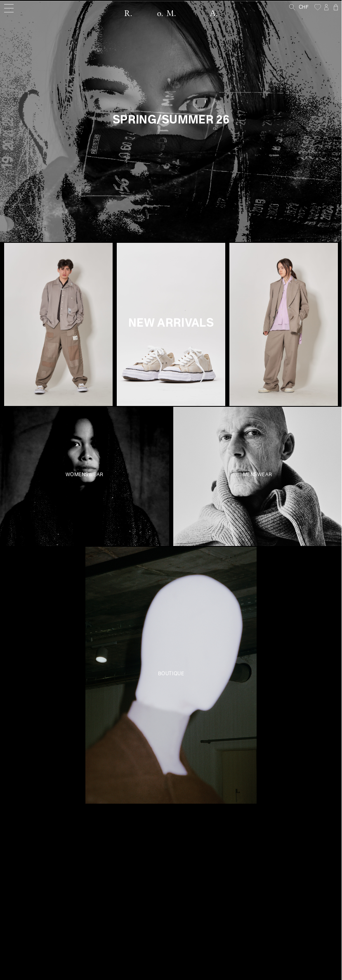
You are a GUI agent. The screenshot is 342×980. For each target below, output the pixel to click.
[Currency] (307, 8)
